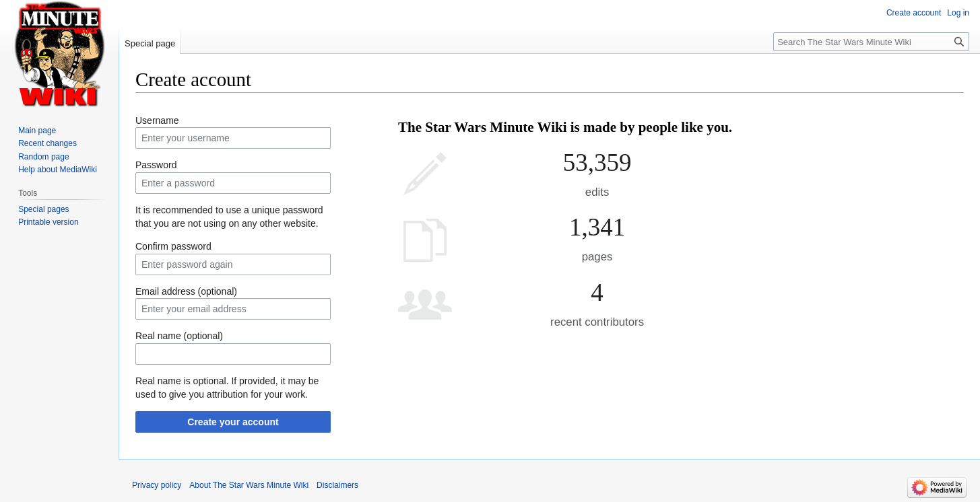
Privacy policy (157, 485)
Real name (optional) (179, 336)
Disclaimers (337, 485)
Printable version (48, 222)
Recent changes (47, 143)
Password (156, 165)
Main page (37, 131)
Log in (958, 13)
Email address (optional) (186, 291)
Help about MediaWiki (58, 170)
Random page (43, 157)
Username (157, 120)
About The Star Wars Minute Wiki (249, 485)
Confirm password (173, 246)
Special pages (43, 209)
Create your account (233, 422)
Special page (150, 43)
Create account (914, 13)
